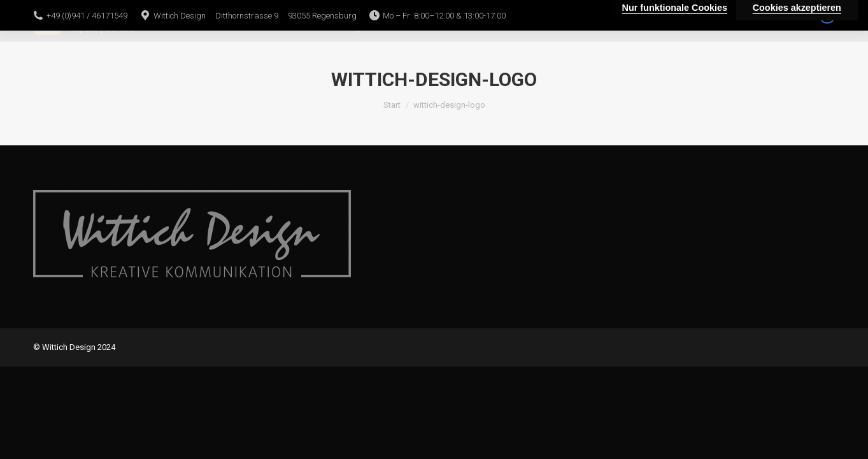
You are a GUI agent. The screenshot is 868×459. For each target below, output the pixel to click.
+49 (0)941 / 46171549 (87, 16)
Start (392, 105)
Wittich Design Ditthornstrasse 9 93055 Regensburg (255, 16)
